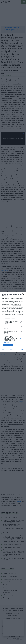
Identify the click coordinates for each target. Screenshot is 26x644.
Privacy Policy (21, 350)
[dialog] (13, 322)
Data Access (13, 350)
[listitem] (13, 319)
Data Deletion (5, 350)
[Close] (23, 294)
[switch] (21, 322)
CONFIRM (8, 345)
